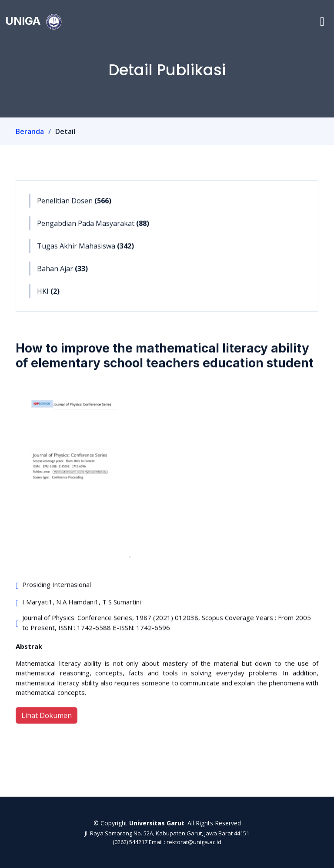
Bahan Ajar (62, 273)
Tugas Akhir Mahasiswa (85, 250)
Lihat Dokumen (47, 720)
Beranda (30, 131)
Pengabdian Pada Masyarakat (93, 228)
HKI (48, 295)
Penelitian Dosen (74, 205)
